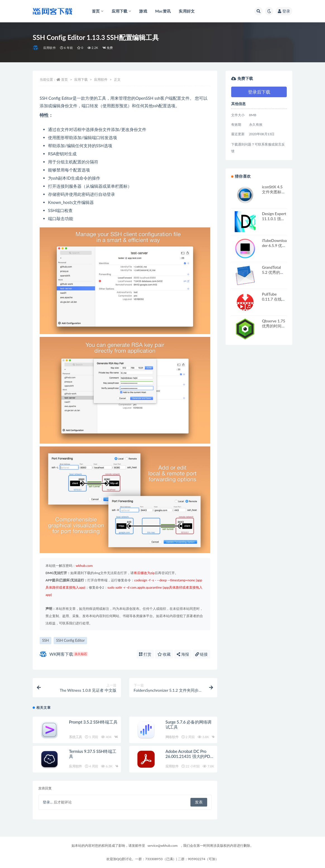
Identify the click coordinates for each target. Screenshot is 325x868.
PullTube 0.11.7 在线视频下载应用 (274, 299)
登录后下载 (259, 92)
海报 (183, 654)
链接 (202, 654)
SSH (46, 640)
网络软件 (172, 737)
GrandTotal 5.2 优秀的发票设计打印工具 (274, 275)
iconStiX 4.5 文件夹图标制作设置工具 (274, 192)
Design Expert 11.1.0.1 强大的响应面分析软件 (274, 221)
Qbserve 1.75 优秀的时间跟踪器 (274, 326)
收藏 (164, 654)
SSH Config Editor (70, 640)
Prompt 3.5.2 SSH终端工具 (93, 722)
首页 (64, 79)
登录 (284, 11)
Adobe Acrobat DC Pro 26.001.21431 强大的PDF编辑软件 (189, 756)
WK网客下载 (64, 654)
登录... (48, 802)
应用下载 (81, 79)
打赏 (145, 654)
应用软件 (50, 48)
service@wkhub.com (162, 846)
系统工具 (76, 737)
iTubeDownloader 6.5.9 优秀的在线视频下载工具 (274, 248)
